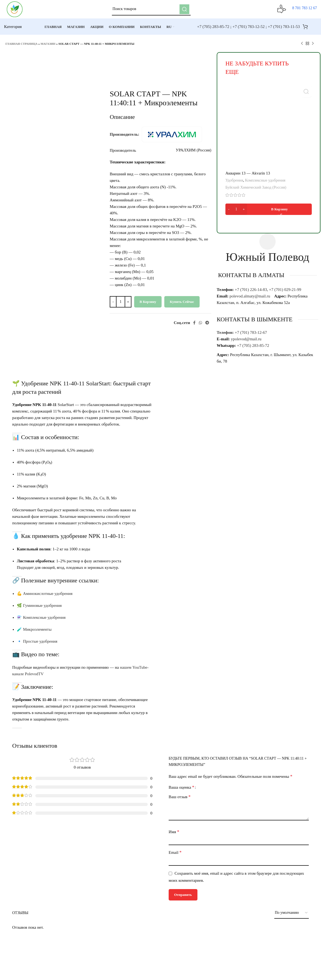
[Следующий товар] (313, 47)
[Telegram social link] (207, 326)
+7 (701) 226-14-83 (251, 293)
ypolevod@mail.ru (246, 342)
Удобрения (234, 183)
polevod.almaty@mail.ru (250, 299)
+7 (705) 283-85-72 (213, 30)
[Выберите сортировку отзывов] (292, 916)
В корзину (148, 305)
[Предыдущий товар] (302, 47)
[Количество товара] (121, 305)
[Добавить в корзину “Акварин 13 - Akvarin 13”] (269, 212)
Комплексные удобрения (265, 183)
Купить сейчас (182, 305)
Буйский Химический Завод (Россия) (256, 191)
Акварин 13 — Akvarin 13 (248, 176)
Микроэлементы (37, 632)
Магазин (48, 47)
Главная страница (21, 47)
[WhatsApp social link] (200, 326)
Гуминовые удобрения (42, 608)
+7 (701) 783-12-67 (251, 335)
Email (175, 855)
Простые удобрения (40, 644)
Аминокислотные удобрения (48, 597)
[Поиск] (153, 11)
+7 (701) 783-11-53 (284, 30)
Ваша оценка (181, 790)
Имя (174, 835)
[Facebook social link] (194, 326)
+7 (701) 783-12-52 (248, 30)
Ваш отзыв (180, 800)
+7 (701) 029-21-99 (286, 293)
